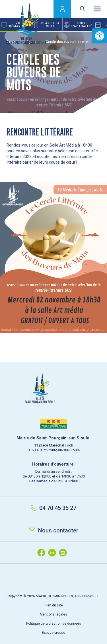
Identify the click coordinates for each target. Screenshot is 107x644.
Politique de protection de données (54, 624)
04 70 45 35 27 (53, 508)
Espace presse (53, 633)
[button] (100, 36)
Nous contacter (53, 530)
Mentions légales (53, 614)
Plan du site (54, 605)
